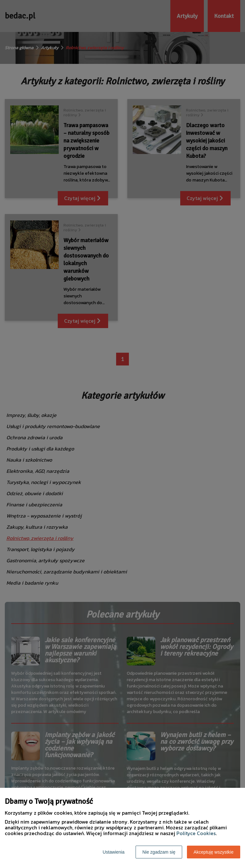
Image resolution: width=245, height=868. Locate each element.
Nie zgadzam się (159, 852)
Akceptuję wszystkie (214, 852)
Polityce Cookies (196, 833)
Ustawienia (114, 852)
